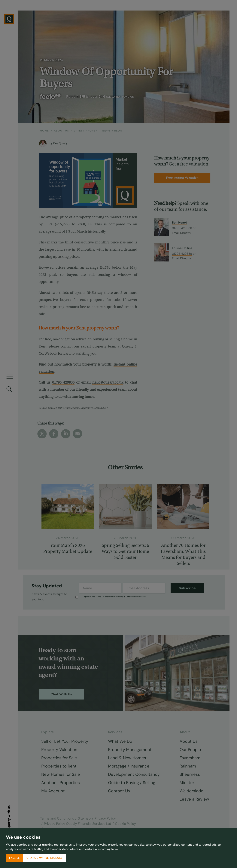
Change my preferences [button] (44, 857)
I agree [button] (14, 857)
